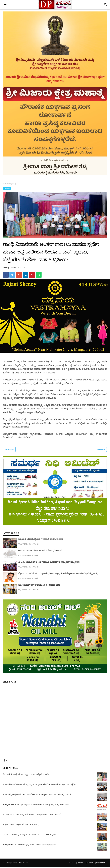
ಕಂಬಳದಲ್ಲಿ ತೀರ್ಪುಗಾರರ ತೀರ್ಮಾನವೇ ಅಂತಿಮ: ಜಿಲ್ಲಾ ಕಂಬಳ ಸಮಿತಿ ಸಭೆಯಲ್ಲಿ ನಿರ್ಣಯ (37, 796)
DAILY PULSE (23, 864)
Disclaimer (101, 864)
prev (4, 762)
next (6, 762)
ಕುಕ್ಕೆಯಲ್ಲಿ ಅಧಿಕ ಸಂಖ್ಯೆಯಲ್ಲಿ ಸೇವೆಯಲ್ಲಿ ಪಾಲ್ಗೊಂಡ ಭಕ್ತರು (41, 540)
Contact (80, 864)
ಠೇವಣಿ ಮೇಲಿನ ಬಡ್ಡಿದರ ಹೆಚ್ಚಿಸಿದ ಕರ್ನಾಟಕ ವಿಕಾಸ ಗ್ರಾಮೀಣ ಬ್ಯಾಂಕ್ (29, 836)
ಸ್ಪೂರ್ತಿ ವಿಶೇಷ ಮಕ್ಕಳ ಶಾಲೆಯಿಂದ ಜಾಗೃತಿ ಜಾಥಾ (22, 826)
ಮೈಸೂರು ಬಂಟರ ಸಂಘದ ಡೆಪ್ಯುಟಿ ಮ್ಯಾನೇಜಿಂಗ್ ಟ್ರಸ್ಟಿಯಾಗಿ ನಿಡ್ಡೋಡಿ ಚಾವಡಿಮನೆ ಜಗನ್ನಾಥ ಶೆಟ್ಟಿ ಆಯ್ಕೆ (58, 575)
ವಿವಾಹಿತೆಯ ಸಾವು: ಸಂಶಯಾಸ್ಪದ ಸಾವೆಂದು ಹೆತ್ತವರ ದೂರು (26, 775)
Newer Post (9, 451)
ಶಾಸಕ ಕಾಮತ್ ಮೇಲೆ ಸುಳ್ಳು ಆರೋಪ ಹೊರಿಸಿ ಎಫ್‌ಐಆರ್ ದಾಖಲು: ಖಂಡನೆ (32, 816)
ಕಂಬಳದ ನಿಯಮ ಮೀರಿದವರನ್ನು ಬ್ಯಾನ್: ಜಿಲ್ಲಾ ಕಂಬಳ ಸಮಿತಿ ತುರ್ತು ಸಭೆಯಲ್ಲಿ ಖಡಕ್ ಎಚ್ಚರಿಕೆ (39, 786)
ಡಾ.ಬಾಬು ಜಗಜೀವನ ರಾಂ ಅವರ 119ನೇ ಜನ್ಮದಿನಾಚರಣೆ (40, 552)
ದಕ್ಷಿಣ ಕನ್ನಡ (7, 188)
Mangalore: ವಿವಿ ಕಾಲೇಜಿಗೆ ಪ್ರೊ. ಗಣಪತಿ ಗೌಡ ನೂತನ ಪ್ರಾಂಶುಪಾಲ (29, 846)
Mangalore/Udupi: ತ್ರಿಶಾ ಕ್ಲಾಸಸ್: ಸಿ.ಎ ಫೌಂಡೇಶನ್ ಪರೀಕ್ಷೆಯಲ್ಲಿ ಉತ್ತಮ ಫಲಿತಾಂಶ (36, 806)
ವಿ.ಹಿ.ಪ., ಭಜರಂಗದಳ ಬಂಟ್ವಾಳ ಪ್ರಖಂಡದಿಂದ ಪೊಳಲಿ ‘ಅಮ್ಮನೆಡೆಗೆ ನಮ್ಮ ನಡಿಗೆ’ (49, 563)
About (71, 864)
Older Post (101, 451)
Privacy (90, 864)
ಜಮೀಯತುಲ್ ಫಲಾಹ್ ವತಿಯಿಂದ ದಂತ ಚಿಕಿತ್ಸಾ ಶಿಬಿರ (39, 586)
